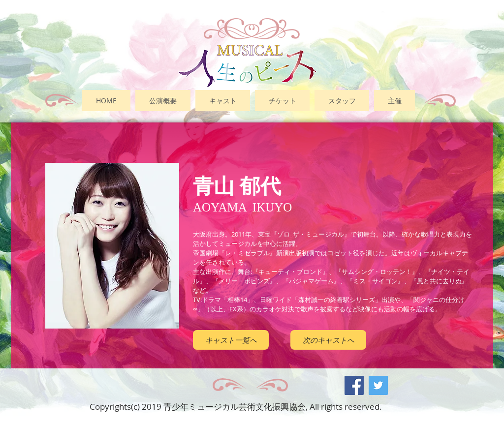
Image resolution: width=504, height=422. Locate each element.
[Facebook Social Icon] (354, 385)
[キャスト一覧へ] (231, 340)
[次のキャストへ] (328, 340)
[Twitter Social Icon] (378, 385)
